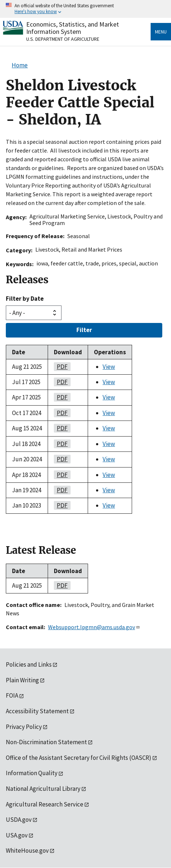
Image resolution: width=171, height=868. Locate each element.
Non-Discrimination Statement (46, 742)
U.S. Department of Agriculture (63, 39)
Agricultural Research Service (45, 804)
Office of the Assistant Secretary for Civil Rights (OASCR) (79, 758)
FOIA (12, 695)
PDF (61, 367)
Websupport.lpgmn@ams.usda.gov (94, 627)
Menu (161, 32)
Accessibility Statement (37, 711)
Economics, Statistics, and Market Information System (73, 28)
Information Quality (32, 773)
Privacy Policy (24, 727)
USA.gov (17, 835)
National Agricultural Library (43, 789)
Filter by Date (25, 299)
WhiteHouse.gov (27, 851)
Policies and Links (29, 664)
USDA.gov (19, 820)
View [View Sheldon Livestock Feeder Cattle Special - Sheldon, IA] (109, 367)
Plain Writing (22, 680)
